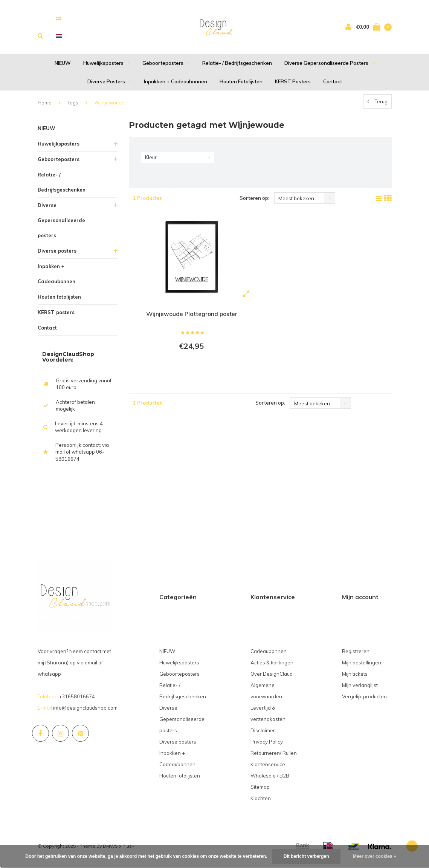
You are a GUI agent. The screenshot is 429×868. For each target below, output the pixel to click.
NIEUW (63, 66)
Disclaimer (263, 733)
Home (45, 106)
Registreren (356, 654)
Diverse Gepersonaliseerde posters (330, 66)
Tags (73, 106)
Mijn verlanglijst (360, 688)
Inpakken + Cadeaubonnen (176, 84)
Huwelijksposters (107, 66)
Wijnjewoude (109, 106)
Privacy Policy (267, 744)
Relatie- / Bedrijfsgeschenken (237, 66)
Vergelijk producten (364, 699)
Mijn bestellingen (362, 665)
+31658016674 (77, 699)
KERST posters (293, 84)
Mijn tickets (355, 676)
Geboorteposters (166, 66)
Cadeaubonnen (269, 654)
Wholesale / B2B (270, 778)
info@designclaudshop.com (85, 710)
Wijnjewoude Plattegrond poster (192, 317)
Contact (333, 84)
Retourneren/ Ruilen (274, 756)
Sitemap (260, 790)
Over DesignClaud (272, 676)
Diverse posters (109, 84)
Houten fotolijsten (241, 84)
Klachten (261, 801)
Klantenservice (268, 767)
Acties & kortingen (272, 665)
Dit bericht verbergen (306, 856)
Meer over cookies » (375, 856)
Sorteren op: (254, 201)
